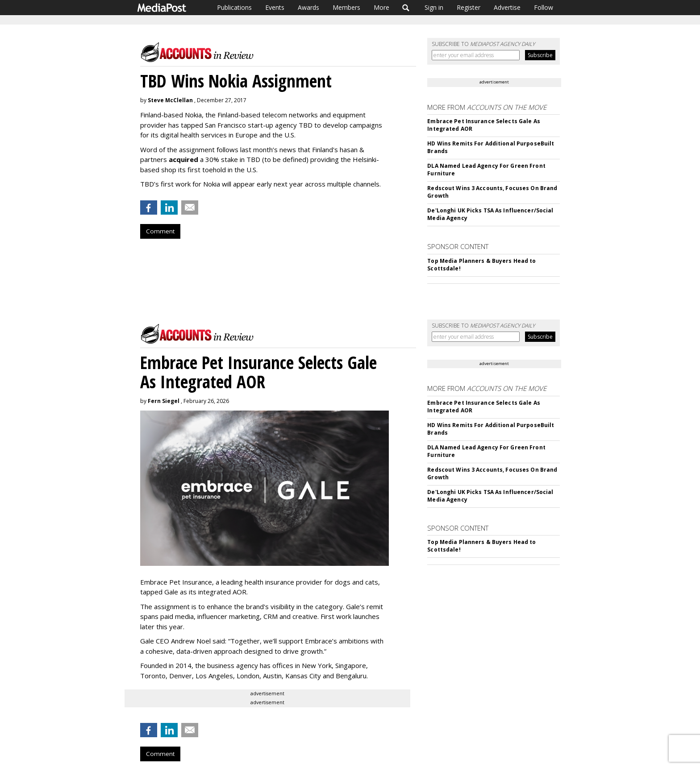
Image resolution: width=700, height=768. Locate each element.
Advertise (507, 7)
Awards (308, 7)
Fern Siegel (164, 401)
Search (406, 8)
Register (469, 7)
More (381, 7)
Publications (234, 7)
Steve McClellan (170, 100)
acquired (183, 159)
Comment (160, 231)
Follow (544, 7)
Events (275, 7)
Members (346, 7)
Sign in (434, 7)
